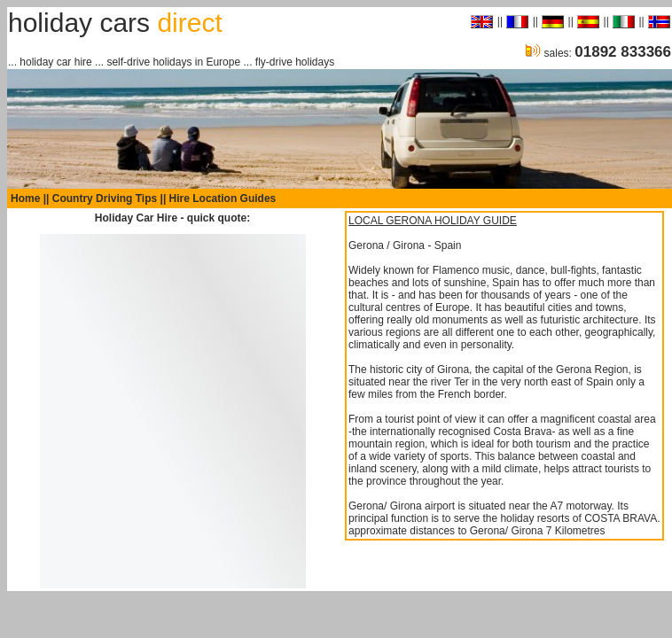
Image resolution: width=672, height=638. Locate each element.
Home (25, 198)
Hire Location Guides (223, 198)
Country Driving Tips (105, 198)
